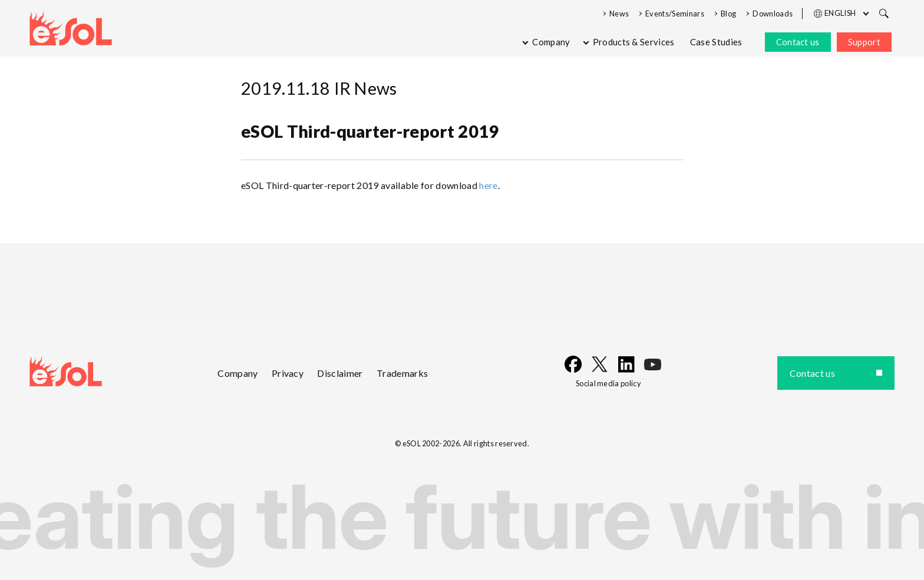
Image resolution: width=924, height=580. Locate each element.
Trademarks (402, 373)
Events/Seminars (675, 14)
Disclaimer (340, 373)
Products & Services (634, 42)
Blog (728, 14)
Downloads (773, 14)
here (488, 185)
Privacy (288, 373)
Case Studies (716, 42)
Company (551, 42)
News (619, 14)
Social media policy (608, 383)
